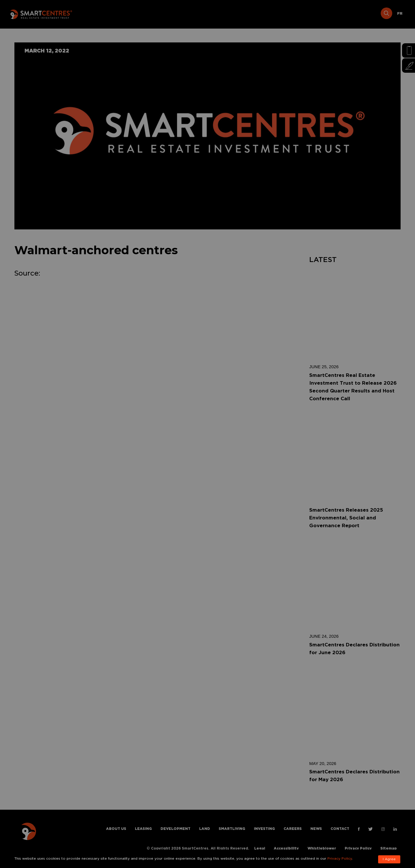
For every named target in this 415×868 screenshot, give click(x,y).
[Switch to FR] (400, 14)
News (338, 14)
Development (186, 14)
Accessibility (286, 849)
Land (217, 14)
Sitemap (389, 849)
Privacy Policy (358, 849)
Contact (365, 14)
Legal (260, 849)
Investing (281, 14)
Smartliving (246, 14)
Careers (312, 14)
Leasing (151, 14)
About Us (122, 14)
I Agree (389, 859)
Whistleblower (322, 849)
